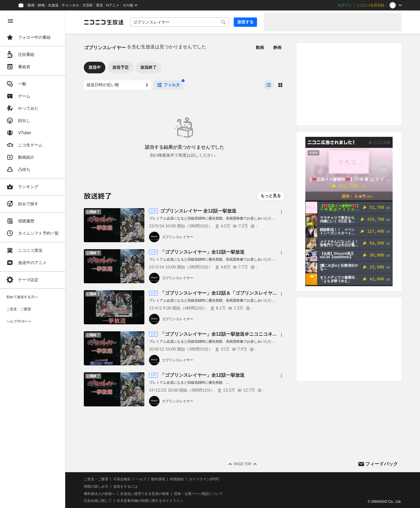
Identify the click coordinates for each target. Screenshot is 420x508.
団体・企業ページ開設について (199, 494)
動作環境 (158, 479)
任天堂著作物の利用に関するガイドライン (150, 501)
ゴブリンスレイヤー (178, 237)
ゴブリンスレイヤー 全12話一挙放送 (198, 211)
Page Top (242, 464)
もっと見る (271, 196)
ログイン (345, 5)
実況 (100, 5)
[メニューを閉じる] (10, 21)
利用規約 (177, 479)
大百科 (88, 5)
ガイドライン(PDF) (204, 479)
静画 (41, 5)
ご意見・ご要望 (96, 479)
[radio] (269, 85)
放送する (245, 22)
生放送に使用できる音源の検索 (145, 494)
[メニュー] (281, 212)
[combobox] (180, 22)
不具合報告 (122, 479)
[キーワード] (180, 22)
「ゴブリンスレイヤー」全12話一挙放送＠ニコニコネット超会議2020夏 (235, 334)
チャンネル (70, 5)
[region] (33, 259)
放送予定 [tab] (120, 67)
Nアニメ (113, 5)
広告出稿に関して (98, 501)
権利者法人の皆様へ (100, 494)
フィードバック (382, 464)
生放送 (53, 5)
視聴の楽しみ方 (96, 486)
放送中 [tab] (95, 67)
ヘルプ (141, 479)
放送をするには (125, 486)
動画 (31, 5)
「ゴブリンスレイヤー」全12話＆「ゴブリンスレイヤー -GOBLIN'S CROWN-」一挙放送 (253, 293)
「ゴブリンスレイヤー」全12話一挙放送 (202, 252)
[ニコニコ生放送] (104, 22)
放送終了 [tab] (148, 67)
